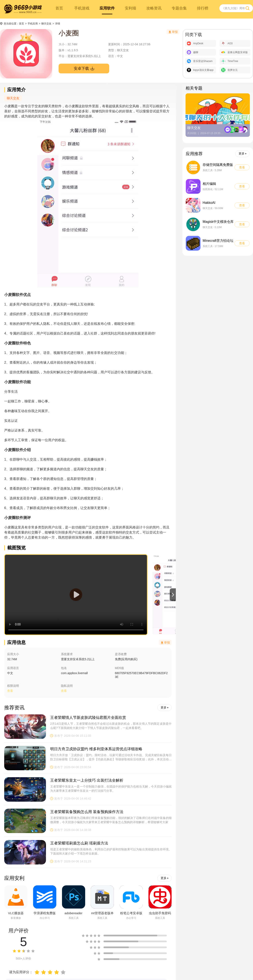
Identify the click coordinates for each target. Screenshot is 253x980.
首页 (59, 8)
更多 (165, 707)
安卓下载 (84, 69)
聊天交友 (46, 24)
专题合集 (179, 8)
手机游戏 (82, 8)
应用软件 (107, 8)
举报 (165, 643)
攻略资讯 (154, 8)
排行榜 (203, 8)
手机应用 (33, 24)
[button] (173, 595)
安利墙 (131, 8)
